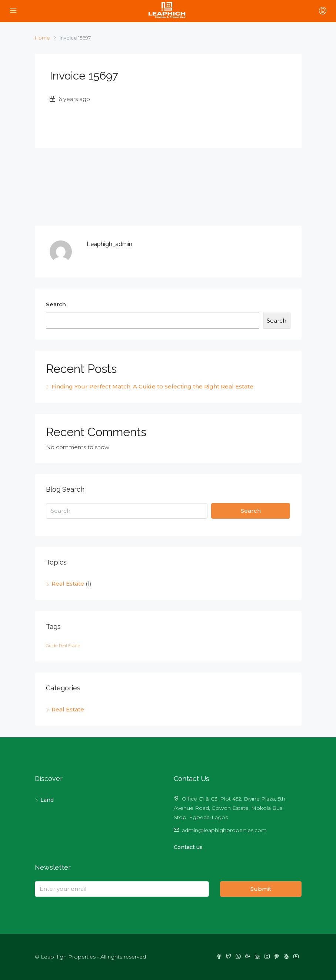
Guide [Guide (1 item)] (52, 646)
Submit (261, 889)
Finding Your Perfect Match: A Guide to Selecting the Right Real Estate (152, 386)
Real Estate (68, 584)
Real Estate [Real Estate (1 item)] (69, 646)
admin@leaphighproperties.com (224, 830)
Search (56, 304)
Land (47, 800)
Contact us (188, 847)
